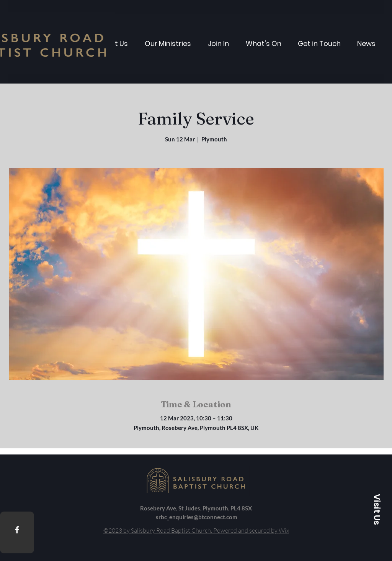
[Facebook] (17, 530)
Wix (284, 530)
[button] (377, 509)
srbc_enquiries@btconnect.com (197, 517)
